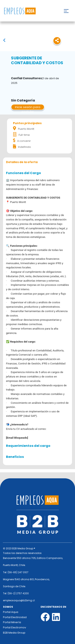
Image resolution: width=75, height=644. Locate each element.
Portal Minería (12, 622)
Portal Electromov (14, 627)
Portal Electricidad (15, 617)
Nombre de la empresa (20, 11)
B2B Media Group (14, 633)
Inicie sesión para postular (28, 108)
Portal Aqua (11, 612)
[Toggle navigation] (66, 11)
